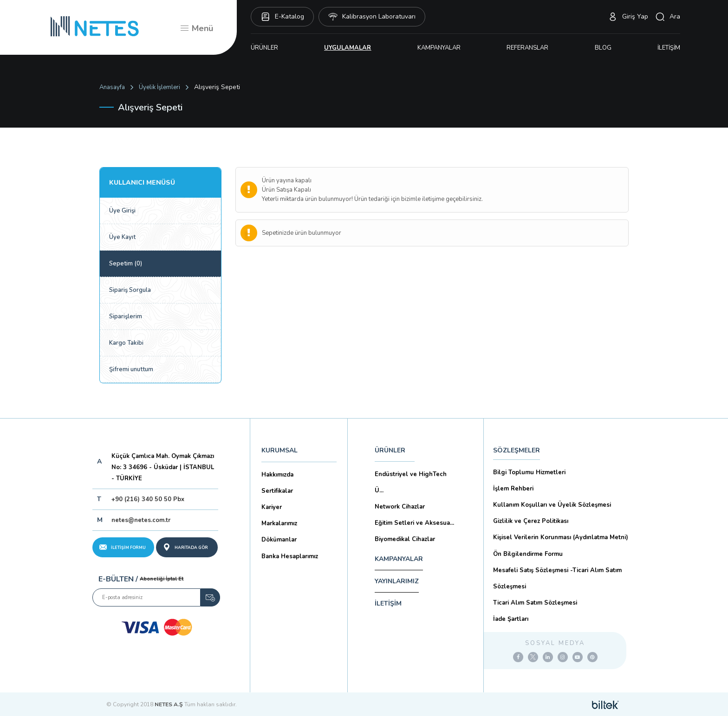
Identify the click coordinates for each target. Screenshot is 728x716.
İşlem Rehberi (513, 489)
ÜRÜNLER (264, 48)
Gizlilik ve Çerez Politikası (531, 521)
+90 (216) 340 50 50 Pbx (148, 499)
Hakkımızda (277, 475)
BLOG (603, 48)
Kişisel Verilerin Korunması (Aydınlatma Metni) (561, 537)
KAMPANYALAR (439, 48)
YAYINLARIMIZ (397, 581)
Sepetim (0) (126, 264)
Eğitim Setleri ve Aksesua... (414, 523)
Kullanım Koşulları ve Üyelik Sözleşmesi (552, 505)
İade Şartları (511, 619)
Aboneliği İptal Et (162, 579)
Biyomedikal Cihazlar (405, 539)
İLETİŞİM (669, 48)
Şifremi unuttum (131, 369)
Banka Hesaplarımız (290, 556)
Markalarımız (279, 523)
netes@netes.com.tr (141, 520)
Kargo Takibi (126, 343)
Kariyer (272, 507)
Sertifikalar (277, 491)
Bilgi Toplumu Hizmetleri (529, 472)
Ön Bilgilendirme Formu (528, 554)
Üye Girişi (122, 211)
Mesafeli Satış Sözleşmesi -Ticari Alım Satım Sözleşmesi (557, 578)
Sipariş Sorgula (130, 290)
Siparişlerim (126, 316)
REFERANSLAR (527, 48)
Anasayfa (112, 87)
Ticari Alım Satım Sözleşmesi (535, 603)
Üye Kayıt (122, 237)
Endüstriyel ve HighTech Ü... (411, 482)
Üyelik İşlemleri (159, 87)
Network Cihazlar (400, 507)
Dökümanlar (279, 540)
